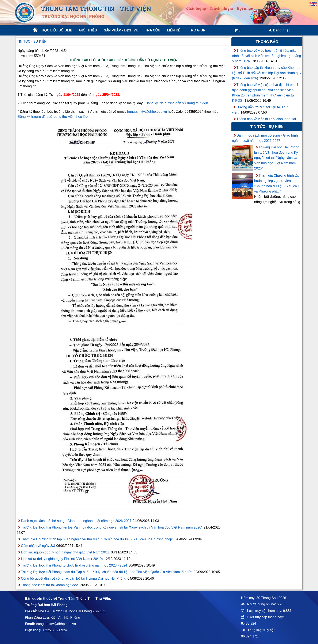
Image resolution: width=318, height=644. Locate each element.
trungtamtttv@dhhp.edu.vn (147, 112)
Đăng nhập (280, 30)
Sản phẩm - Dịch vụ (121, 30)
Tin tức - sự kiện (32, 41)
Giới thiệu (88, 30)
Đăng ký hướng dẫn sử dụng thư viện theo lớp (53, 117)
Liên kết (175, 30)
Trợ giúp (197, 30)
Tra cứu (153, 30)
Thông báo (267, 42)
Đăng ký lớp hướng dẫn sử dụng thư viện (177, 103)
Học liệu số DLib (57, 30)
